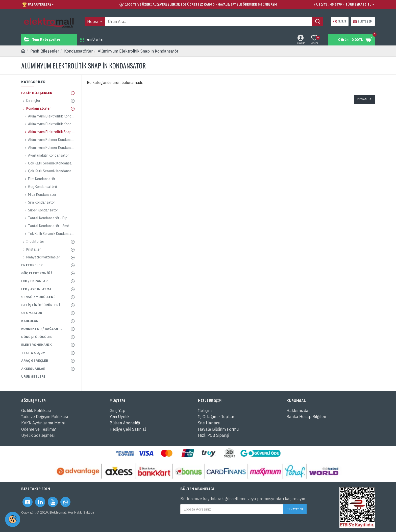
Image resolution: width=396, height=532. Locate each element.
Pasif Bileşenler (45, 51)
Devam (362, 99)
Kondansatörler (78, 51)
